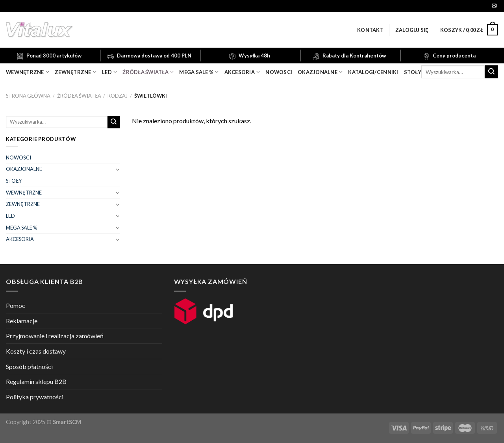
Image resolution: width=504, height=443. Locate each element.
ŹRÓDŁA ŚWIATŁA (79, 96)
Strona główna (28, 96)
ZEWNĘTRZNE (23, 204)
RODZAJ (118, 96)
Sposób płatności (29, 366)
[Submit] (491, 72)
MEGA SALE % (21, 228)
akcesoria (242, 72)
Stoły (413, 72)
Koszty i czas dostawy (36, 351)
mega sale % (199, 72)
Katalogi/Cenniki (373, 72)
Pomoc (16, 305)
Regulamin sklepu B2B (36, 381)
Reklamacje (22, 321)
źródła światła (148, 72)
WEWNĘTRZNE (24, 193)
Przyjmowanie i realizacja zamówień (55, 336)
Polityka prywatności (35, 397)
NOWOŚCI (19, 158)
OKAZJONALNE (320, 72)
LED (109, 72)
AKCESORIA (20, 239)
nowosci (279, 72)
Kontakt (370, 30)
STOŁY (14, 181)
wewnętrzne (28, 72)
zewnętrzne (76, 72)
